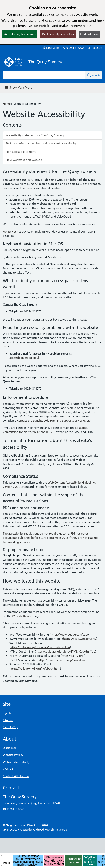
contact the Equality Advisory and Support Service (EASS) (54, 421)
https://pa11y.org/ (73, 656)
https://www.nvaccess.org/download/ (62, 660)
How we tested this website (24, 160)
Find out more (89, 34)
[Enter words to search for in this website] (44, 75)
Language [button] (50, 48)
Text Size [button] (95, 48)
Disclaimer (9, 748)
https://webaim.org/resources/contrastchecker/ (40, 647)
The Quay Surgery (45, 62)
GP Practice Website (16, 830)
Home (7, 104)
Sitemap (8, 720)
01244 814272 (73, 48)
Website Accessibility (16, 762)
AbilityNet (9, 232)
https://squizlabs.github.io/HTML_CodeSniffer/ (65, 652)
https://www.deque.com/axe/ (69, 635)
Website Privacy (13, 755)
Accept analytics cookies (20, 34)
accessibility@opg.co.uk (25, 358)
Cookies (8, 769)
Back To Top (10, 727)
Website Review (22, 616)
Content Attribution (16, 776)
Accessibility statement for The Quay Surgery (35, 135)
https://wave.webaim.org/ (80, 639)
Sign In (7, 713)
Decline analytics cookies (58, 34)
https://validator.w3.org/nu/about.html (35, 669)
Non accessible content (21, 152)
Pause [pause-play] (7, 863)
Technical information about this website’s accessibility (41, 143)
